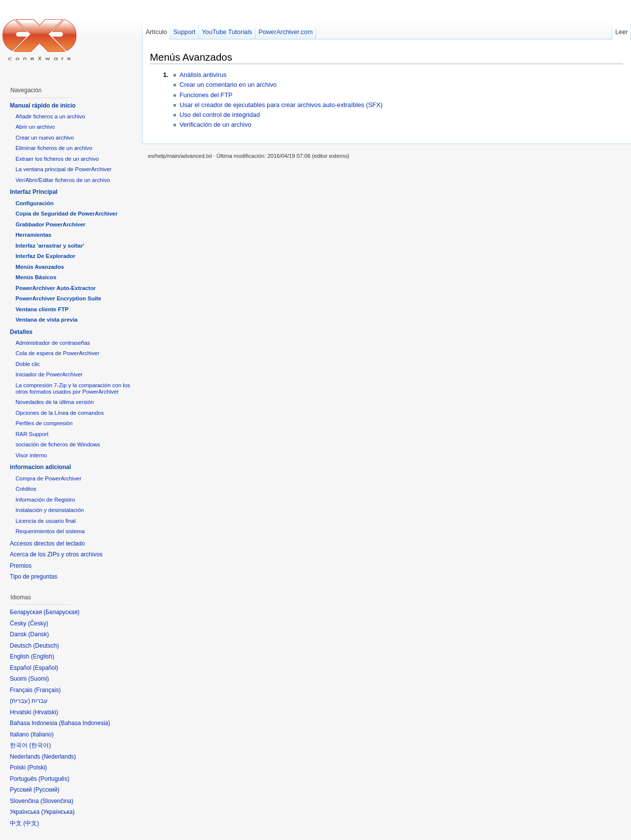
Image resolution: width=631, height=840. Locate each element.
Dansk (38, 634)
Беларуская (61, 612)
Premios (21, 566)
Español (46, 668)
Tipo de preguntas (34, 577)
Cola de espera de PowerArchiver (57, 353)
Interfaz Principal (34, 192)
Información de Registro (45, 500)
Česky (38, 623)
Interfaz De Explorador (45, 256)
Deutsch (46, 646)
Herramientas (33, 235)
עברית (20, 701)
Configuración (34, 203)
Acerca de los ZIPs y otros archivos (56, 554)
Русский (47, 790)
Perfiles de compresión (44, 423)
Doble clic (27, 364)
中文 (31, 823)
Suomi (38, 679)
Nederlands (59, 757)
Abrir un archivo (35, 127)
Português (54, 779)
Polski (37, 767)
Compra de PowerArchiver (48, 478)
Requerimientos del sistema (50, 531)
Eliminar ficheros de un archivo (54, 148)
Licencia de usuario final (45, 521)
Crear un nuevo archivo (44, 138)
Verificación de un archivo (215, 125)
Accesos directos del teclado (47, 544)
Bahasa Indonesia (84, 723)
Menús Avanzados (191, 57)
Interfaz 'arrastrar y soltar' (50, 246)
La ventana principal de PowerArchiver (63, 169)
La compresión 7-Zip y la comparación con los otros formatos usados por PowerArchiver (72, 388)
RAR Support (32, 434)
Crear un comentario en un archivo (228, 85)
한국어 (40, 745)
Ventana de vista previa (46, 320)
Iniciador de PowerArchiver (49, 374)
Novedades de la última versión (54, 402)
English (43, 657)
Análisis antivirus (203, 75)
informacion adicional (40, 467)
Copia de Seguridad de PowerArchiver (66, 214)
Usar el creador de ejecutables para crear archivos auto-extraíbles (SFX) (281, 105)
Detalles (21, 332)
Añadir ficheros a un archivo (50, 116)
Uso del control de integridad (220, 115)
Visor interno (31, 455)
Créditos (26, 489)
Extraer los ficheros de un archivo (57, 159)
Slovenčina (57, 801)
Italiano (42, 734)
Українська (58, 812)
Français (47, 690)
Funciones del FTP (206, 95)
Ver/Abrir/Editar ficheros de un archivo (63, 180)
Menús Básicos (36, 277)
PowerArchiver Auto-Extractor (55, 288)
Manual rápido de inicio (43, 106)
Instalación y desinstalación (50, 510)
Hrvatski (46, 712)
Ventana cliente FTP (42, 309)
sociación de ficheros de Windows (58, 444)
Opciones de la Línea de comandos (59, 413)
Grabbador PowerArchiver (50, 224)
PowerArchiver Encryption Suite (58, 298)
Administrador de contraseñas (53, 343)
